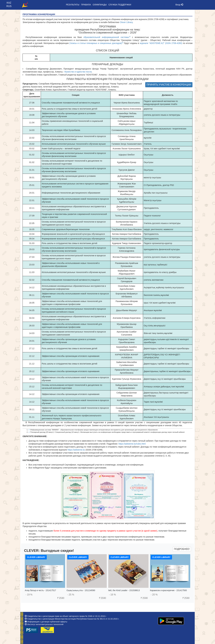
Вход (179, 5)
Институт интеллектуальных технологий (45, 624)
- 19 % (29, 595)
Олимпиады (100, 5)
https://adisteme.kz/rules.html (132, 444)
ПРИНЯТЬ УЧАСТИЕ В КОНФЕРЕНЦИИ (169, 85)
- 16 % (112, 595)
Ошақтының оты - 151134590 (81, 590)
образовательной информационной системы (106, 37)
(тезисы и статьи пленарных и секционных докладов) (96, 43)
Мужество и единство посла (78, 72)
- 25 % (71, 595)
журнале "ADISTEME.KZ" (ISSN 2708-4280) (161, 43)
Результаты (73, 5)
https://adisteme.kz (76, 450)
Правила (86, 5)
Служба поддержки (120, 5)
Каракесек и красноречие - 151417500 (168, 590)
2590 (61, 598)
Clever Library (126, 22)
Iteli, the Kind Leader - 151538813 (124, 590)
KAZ (9, 3)
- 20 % (154, 595)
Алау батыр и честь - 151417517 (40, 590)
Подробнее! (182, 549)
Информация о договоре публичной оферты (47, 622)
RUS (9, 6)
